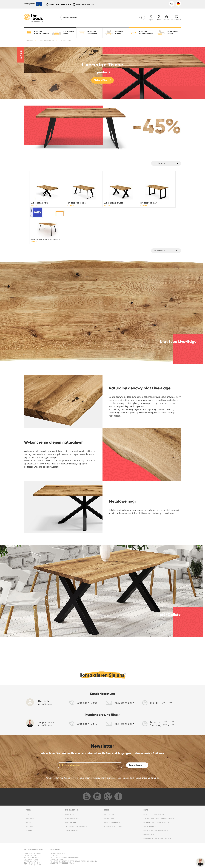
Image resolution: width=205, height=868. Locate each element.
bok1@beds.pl (35, 865)
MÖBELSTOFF (109, 819)
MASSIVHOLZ (109, 815)
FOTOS (28, 822)
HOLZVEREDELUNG (72, 819)
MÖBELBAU (69, 815)
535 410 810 (54, 4)
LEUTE (28, 815)
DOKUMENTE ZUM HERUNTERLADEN (157, 838)
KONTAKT (29, 830)
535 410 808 (66, 4)
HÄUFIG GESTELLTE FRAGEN (154, 815)
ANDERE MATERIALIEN (112, 822)
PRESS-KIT (29, 826)
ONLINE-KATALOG (71, 830)
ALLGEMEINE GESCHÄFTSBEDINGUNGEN (159, 819)
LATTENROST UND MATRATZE (76, 826)
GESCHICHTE (31, 819)
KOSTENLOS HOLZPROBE (113, 826)
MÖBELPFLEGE (70, 822)
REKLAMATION (149, 834)
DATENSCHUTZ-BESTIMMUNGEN (156, 830)
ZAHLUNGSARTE (150, 826)
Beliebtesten (159, 163)
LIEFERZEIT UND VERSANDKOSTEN (156, 822)
